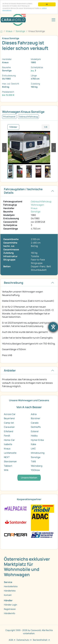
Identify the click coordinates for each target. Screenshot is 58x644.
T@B (33, 461)
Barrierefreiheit (40, 640)
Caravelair (9, 427)
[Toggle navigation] (53, 20)
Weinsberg (37, 466)
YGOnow (35, 470)
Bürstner (36, 418)
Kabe (34, 444)
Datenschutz (23, 640)
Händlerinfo (9, 613)
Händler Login (10, 605)
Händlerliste (10, 591)
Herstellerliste (11, 586)
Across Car (10, 414)
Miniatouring (38, 453)
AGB (11, 640)
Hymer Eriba (37, 440)
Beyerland (9, 418)
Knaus (34, 208)
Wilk (6, 470)
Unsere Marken (29, 478)
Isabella (8, 444)
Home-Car (9, 440)
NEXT (7, 457)
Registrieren (10, 609)
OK (47, 4)
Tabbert (8, 466)
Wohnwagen (37, 205)
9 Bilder (13, 127)
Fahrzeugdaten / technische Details (23, 191)
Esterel (35, 431)
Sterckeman (10, 461)
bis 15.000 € (8, 95)
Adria (34, 414)
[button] (4, 148)
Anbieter (10, 370)
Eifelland (9, 431)
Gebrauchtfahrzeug (41, 201)
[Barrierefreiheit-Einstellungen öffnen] (53, 327)
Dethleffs (36, 427)
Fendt (7, 436)
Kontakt (8, 595)
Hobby (34, 436)
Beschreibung (14, 283)
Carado (35, 423)
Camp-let (9, 423)
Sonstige (36, 212)
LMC (33, 449)
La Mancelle (10, 453)
